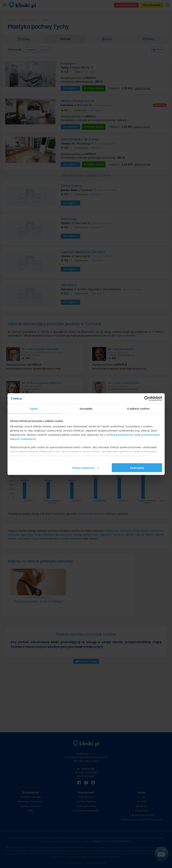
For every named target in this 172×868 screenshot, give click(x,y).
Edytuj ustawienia (86, 468)
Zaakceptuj (137, 468)
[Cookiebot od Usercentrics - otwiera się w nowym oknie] (147, 398)
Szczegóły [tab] (86, 408)
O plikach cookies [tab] (138, 408)
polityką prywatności (120, 435)
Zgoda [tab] (34, 408)
